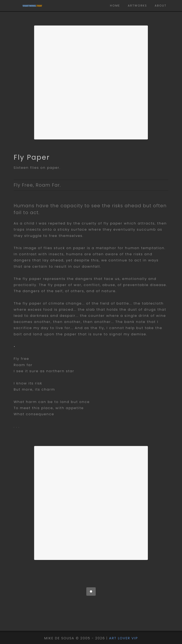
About (161, 6)
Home (115, 6)
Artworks (137, 6)
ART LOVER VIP (123, 638)
